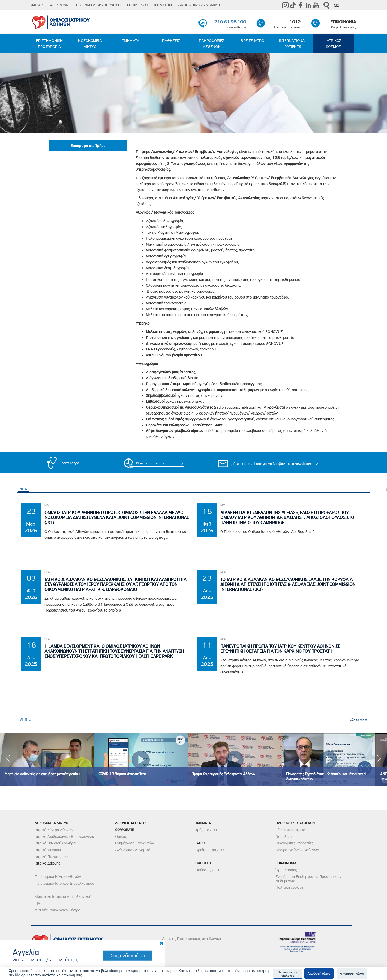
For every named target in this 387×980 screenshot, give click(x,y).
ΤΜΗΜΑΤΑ (131, 41)
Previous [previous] (8, 760)
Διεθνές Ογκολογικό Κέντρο (57, 910)
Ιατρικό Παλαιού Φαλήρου (56, 843)
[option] (47, 760)
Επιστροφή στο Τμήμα (88, 146)
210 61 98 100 (230, 22)
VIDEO (26, 720)
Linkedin (308, 5)
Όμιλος (121, 837)
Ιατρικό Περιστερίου (51, 857)
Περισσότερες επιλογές (288, 974)
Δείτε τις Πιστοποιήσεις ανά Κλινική (191, 939)
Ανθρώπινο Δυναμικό (133, 850)
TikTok (293, 5)
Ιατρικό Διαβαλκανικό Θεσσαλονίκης (65, 837)
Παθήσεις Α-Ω (207, 870)
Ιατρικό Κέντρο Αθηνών (54, 830)
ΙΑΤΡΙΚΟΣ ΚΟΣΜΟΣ (334, 44)
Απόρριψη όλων (352, 973)
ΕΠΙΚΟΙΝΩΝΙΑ (343, 22)
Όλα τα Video (359, 720)
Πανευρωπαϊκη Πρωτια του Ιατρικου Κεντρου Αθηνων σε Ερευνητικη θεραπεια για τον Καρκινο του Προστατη (280, 649)
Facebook (301, 5)
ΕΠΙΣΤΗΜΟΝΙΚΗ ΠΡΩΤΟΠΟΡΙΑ (49, 44)
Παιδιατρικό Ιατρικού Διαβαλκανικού (64, 884)
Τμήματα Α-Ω (206, 830)
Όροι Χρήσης (286, 870)
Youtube (316, 5)
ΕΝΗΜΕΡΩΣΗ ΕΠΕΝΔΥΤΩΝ (149, 5)
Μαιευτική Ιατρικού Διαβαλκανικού (63, 897)
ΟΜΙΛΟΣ (37, 5)
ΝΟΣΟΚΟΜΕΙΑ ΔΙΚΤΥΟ (90, 44)
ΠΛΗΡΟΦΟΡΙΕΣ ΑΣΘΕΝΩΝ (212, 44)
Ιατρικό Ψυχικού (48, 850)
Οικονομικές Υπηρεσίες (295, 843)
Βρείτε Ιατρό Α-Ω (210, 850)
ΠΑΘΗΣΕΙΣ (171, 41)
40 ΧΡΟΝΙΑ (60, 5)
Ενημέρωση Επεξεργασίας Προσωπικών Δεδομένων (308, 879)
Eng (337, 5)
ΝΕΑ (23, 489)
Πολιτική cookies (290, 888)
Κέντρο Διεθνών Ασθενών (297, 850)
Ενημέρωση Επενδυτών (134, 843)
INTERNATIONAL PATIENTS (293, 44)
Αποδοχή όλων (319, 973)
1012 (295, 22)
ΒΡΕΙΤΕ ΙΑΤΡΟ (252, 41)
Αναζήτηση (326, 5)
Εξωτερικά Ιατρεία (290, 830)
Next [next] (379, 760)
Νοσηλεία (284, 837)
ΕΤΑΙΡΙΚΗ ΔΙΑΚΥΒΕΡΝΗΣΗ (98, 5)
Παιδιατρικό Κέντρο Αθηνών (58, 877)
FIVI (38, 904)
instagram (285, 5)
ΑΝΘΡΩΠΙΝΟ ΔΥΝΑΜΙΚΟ (199, 5)
